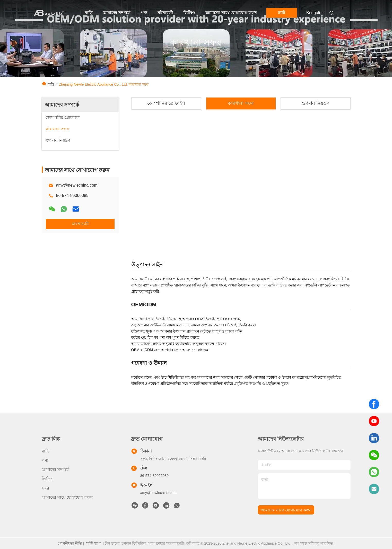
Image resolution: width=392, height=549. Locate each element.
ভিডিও (189, 13)
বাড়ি (89, 13)
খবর (45, 488)
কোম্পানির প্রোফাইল (166, 103)
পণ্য (144, 13)
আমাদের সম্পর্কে (116, 13)
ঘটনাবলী (165, 13)
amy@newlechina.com (77, 185)
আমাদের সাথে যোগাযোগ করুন (231, 13)
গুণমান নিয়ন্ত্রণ (315, 103)
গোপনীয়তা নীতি (70, 543)
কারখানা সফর (241, 103)
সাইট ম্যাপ (93, 543)
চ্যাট (282, 13)
